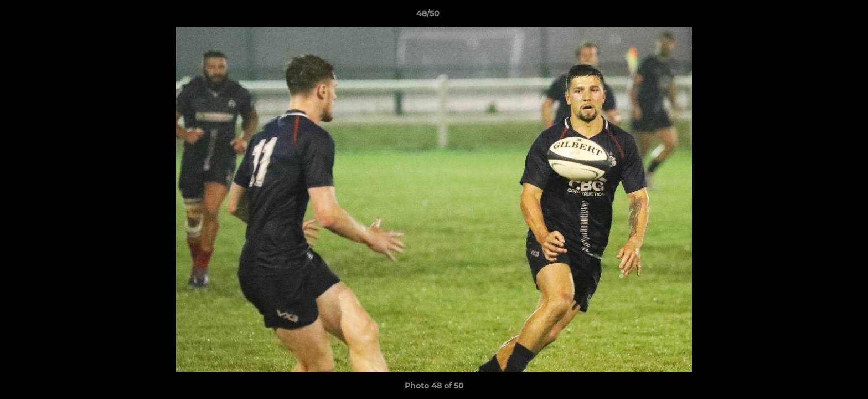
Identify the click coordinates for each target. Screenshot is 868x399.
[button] (821, 16)
